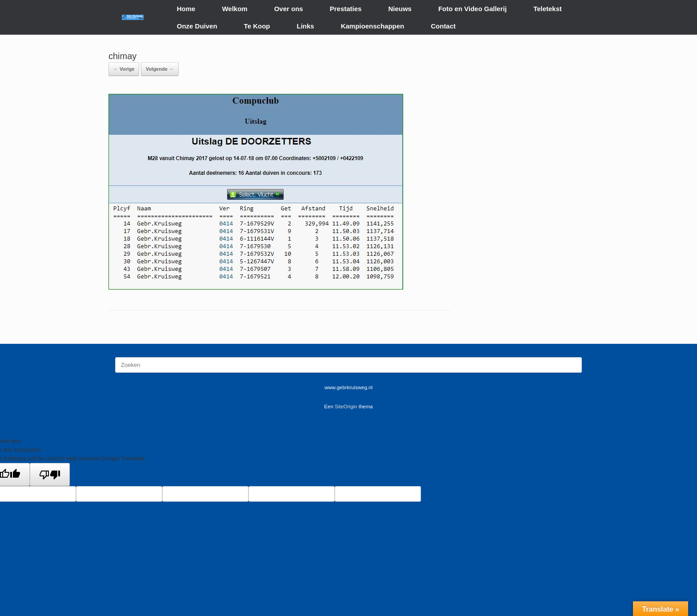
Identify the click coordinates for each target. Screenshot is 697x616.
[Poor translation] (50, 475)
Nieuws (400, 9)
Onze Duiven (197, 26)
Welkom (234, 9)
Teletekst (548, 9)
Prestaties (346, 9)
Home (186, 9)
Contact (443, 26)
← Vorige (124, 69)
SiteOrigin (346, 407)
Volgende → (160, 69)
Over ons (289, 9)
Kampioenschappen (373, 26)
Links (306, 26)
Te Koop (257, 26)
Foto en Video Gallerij (473, 9)
